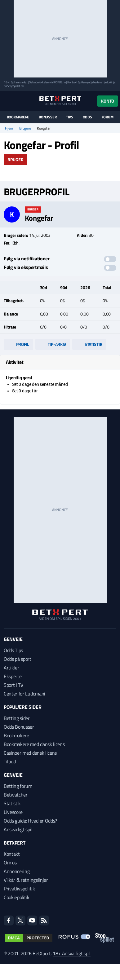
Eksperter (13, 676)
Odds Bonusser (19, 727)
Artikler (11, 668)
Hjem (9, 128)
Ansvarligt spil (18, 829)
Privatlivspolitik (19, 889)
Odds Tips (13, 650)
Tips (69, 117)
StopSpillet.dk (15, 86)
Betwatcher (16, 795)
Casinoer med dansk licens (30, 753)
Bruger (15, 159)
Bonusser (48, 117)
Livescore (13, 812)
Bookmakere (18, 117)
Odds (87, 117)
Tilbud (10, 761)
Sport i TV (13, 685)
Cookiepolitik (17, 897)
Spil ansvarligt (19, 82)
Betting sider (17, 718)
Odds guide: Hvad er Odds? (30, 821)
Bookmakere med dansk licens (34, 744)
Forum (108, 117)
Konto (108, 101)
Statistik (89, 344)
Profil (18, 344)
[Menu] (7, 101)
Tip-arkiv (53, 344)
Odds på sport (18, 659)
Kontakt (12, 854)
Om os (10, 863)
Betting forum (18, 786)
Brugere (25, 128)
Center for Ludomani (24, 694)
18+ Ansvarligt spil (72, 953)
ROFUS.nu (59, 82)
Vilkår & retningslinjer (26, 880)
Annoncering (17, 871)
